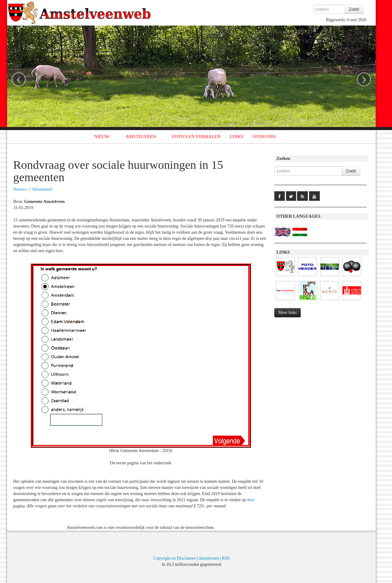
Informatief (42, 189)
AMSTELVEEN (141, 137)
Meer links (288, 313)
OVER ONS (264, 137)
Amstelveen (209, 558)
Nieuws (20, 189)
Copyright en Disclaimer (174, 558)
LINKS (237, 137)
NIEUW (102, 137)
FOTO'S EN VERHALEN (196, 137)
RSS (226, 558)
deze (251, 500)
